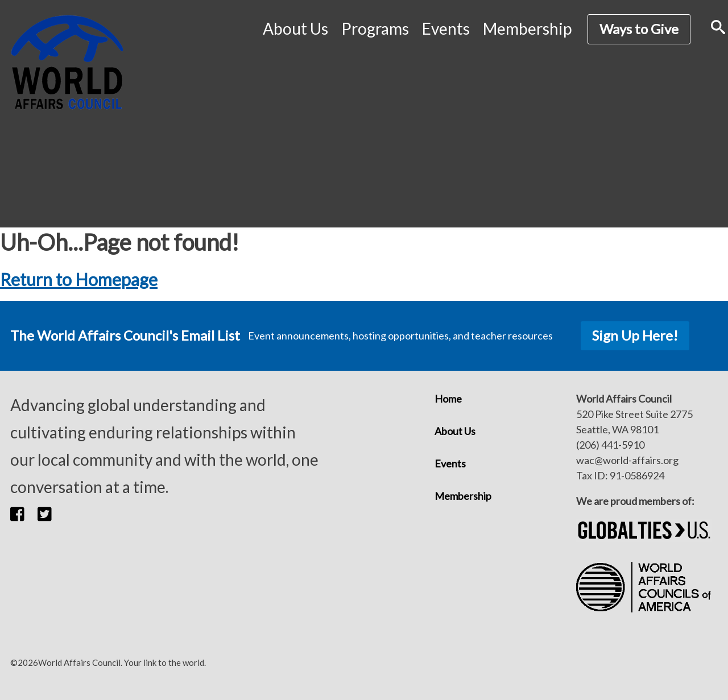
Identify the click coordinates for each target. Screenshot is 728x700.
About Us (295, 28)
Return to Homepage (79, 279)
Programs (375, 28)
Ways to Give (639, 29)
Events (446, 28)
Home (448, 399)
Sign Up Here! (635, 335)
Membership (527, 28)
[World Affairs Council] (67, 62)
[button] (24, 514)
